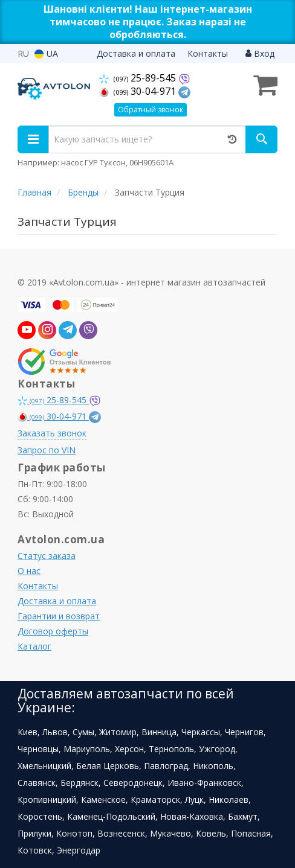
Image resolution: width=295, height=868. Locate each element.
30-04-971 (139, 91)
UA (46, 53)
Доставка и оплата (136, 53)
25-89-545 (139, 78)
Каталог (34, 646)
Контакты (208, 53)
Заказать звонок (52, 433)
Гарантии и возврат (59, 616)
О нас (29, 571)
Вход (260, 53)
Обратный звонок (151, 110)
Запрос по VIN (47, 450)
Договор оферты (53, 631)
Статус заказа (47, 556)
